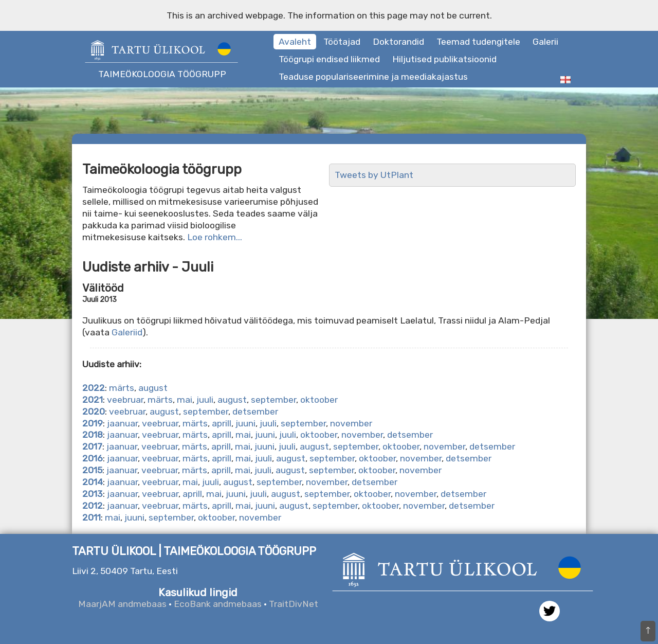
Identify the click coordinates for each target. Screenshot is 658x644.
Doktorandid (398, 42)
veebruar (125, 400)
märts (122, 388)
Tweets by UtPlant (374, 175)
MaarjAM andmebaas (122, 604)
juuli (205, 400)
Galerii (545, 42)
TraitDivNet (294, 604)
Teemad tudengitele (478, 42)
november (351, 423)
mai (185, 400)
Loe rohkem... (215, 237)
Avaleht (295, 42)
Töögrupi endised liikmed (329, 59)
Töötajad (342, 42)
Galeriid (127, 332)
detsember (255, 412)
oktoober (319, 400)
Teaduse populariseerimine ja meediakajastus (373, 77)
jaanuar (122, 423)
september (273, 400)
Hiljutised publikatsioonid (444, 59)
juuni (245, 423)
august (153, 388)
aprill (222, 423)
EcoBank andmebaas (218, 604)
